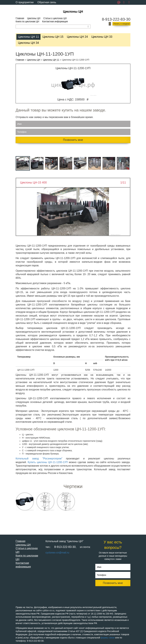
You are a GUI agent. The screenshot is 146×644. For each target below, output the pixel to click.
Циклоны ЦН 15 (53, 37)
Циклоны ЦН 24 (77, 37)
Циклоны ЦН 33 (102, 37)
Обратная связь (47, 2)
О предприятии (25, 2)
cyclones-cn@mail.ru (57, 553)
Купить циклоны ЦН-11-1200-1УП (48, 462)
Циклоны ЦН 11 (28, 37)
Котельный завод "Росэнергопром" (39, 459)
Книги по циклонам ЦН (27, 21)
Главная (20, 18)
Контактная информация (55, 21)
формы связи (108, 638)
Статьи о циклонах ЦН (55, 18)
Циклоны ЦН (73, 11)
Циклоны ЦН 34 (28, 43)
